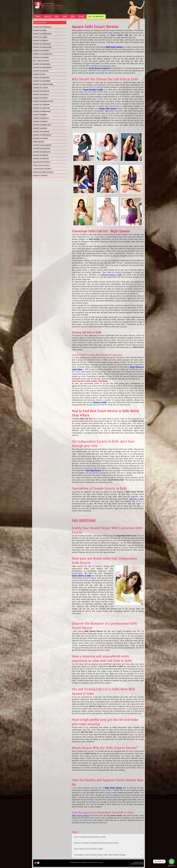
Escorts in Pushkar (41, 132)
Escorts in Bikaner (41, 51)
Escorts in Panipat (41, 138)
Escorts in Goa (39, 74)
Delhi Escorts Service (81, 815)
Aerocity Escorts (40, 175)
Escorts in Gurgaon (41, 78)
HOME (141, 862)
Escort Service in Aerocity (99, 68)
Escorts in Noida (40, 128)
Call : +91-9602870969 (96, 16)
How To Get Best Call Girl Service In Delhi (90, 837)
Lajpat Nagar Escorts (42, 169)
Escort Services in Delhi (93, 90)
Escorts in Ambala (41, 40)
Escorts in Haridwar (42, 81)
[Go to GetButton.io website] (172, 866)
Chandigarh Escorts (137, 864)
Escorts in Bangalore (42, 47)
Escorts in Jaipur (40, 88)
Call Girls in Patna (41, 61)
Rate (57, 16)
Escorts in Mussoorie (42, 111)
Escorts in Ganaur (41, 71)
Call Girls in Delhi (137, 499)
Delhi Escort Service (114, 47)
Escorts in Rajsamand (42, 145)
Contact (81, 16)
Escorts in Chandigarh (43, 54)
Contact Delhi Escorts (108, 108)
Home (38, 16)
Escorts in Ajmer (40, 37)
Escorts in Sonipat (41, 155)
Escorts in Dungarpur (42, 67)
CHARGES (136, 862)
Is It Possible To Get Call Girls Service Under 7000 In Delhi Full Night (100, 855)
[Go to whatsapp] (172, 861)
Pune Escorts (39, 142)
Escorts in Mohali (41, 121)
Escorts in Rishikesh (42, 148)
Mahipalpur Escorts (42, 162)
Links (65, 16)
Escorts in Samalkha (42, 152)
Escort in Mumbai (40, 115)
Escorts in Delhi (100, 402)
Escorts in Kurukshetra (43, 101)
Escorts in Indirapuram (43, 84)
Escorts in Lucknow (41, 105)
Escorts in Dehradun (42, 64)
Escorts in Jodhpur (41, 91)
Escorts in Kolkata (41, 94)
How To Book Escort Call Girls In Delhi (88, 849)
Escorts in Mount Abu (42, 125)
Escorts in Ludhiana (42, 108)
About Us (48, 16)
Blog (73, 16)
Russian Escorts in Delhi (112, 275)
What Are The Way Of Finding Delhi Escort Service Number (96, 843)
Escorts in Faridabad (42, 44)
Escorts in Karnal (41, 98)
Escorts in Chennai (41, 57)
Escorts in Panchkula (42, 135)
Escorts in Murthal (41, 118)
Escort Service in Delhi (82, 576)
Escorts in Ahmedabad (42, 34)
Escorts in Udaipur (41, 159)
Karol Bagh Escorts (93, 470)
